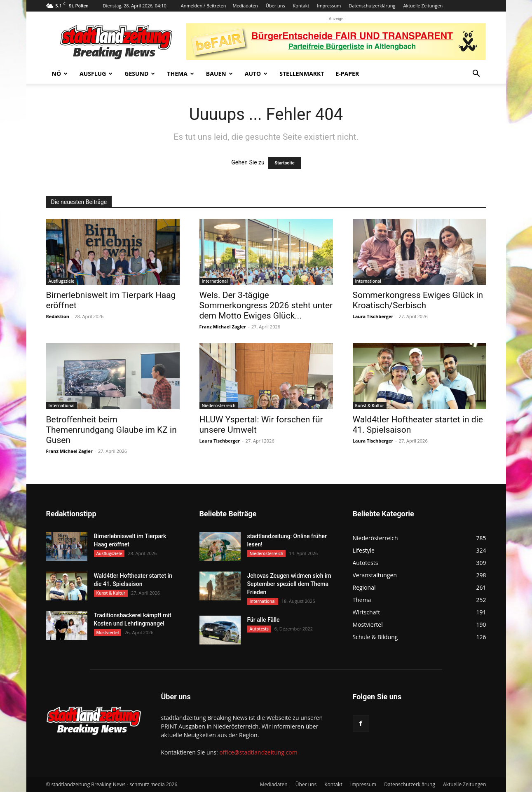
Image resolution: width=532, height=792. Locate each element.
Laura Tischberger (373, 316)
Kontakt (301, 6)
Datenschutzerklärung (372, 6)
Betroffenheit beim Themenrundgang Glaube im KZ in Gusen (111, 430)
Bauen (219, 74)
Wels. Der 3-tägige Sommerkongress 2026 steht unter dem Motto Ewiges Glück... (266, 305)
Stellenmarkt (302, 74)
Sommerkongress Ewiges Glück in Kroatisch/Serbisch (418, 300)
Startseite (285, 163)
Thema (180, 74)
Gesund (140, 74)
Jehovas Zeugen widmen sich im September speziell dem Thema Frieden (289, 584)
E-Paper (347, 74)
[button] (476, 74)
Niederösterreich (219, 405)
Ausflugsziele (62, 281)
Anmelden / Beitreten (204, 6)
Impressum (329, 6)
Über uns (275, 6)
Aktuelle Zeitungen (423, 6)
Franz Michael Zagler (223, 327)
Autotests (259, 629)
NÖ (60, 74)
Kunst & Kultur (370, 405)
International (215, 281)
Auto (256, 74)
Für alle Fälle (264, 620)
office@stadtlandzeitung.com (258, 752)
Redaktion (58, 316)
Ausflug (96, 74)
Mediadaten (245, 6)
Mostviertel (108, 633)
